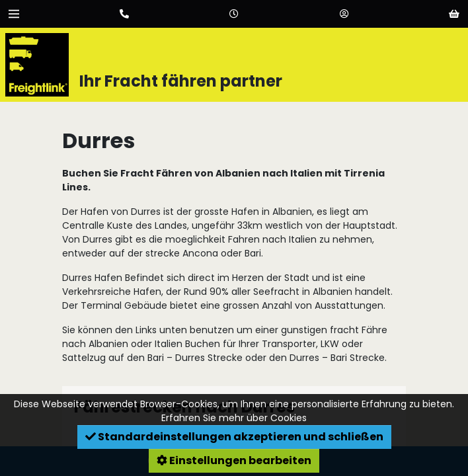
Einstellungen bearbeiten (234, 460)
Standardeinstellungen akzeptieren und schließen (234, 437)
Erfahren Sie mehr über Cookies (234, 418)
